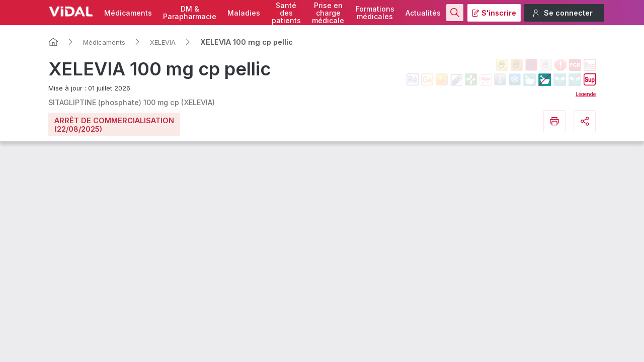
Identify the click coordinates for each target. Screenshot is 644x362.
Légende (586, 94)
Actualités (423, 13)
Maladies (244, 13)
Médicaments (128, 13)
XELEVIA (163, 42)
